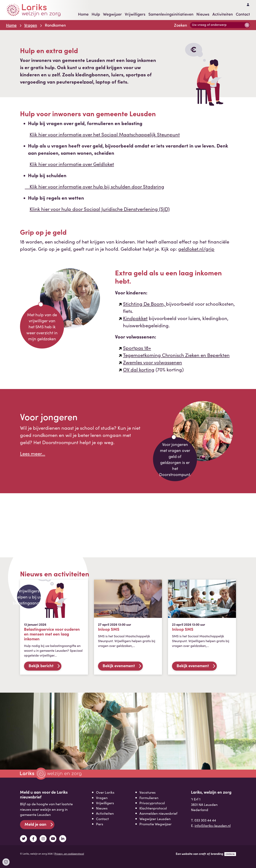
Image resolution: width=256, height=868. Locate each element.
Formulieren (149, 798)
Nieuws (203, 14)
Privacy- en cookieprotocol (69, 853)
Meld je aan (35, 824)
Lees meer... (33, 453)
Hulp (96, 14)
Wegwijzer (112, 14)
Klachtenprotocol (153, 808)
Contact (243, 14)
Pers (100, 824)
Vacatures (147, 792)
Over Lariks (105, 792)
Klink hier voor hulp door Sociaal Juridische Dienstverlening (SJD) (100, 209)
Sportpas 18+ (137, 348)
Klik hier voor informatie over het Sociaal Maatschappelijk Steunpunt (105, 134)
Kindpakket (135, 318)
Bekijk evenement (119, 665)
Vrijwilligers (135, 14)
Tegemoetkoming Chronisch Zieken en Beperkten (176, 355)
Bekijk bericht (41, 665)
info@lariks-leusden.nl (213, 825)
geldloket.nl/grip (196, 249)
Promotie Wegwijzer (155, 824)
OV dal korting (139, 369)
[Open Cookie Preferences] (6, 862)
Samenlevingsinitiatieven (171, 14)
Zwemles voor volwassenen (152, 362)
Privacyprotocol (152, 803)
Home (83, 14)
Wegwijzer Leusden (155, 819)
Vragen (31, 25)
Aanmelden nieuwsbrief (158, 813)
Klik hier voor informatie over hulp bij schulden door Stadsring (94, 186)
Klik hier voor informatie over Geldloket (72, 164)
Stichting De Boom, (144, 304)
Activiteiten (223, 14)
